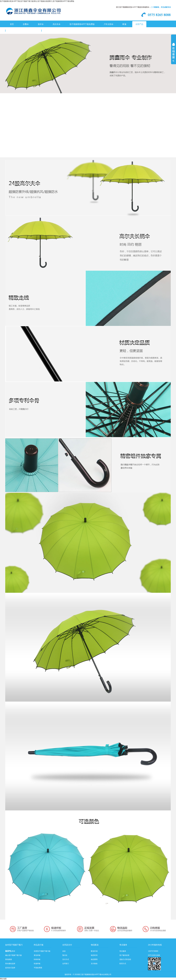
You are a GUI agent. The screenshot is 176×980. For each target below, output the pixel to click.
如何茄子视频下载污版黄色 (14, 946)
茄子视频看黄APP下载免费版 (82, 24)
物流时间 (94, 955)
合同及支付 (67, 945)
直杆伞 (41, 24)
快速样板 (37, 964)
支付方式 (66, 959)
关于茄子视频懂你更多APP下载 (23, 31)
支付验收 (94, 964)
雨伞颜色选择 (10, 964)
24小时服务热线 (155, 945)
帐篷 (124, 24)
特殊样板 (37, 959)
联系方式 (123, 964)
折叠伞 (26, 24)
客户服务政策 (124, 955)
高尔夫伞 (57, 24)
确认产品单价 (10, 951)
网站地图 (3, 979)
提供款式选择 (10, 968)
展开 (174, 54)
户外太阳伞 (109, 24)
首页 (12, 24)
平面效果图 (38, 968)
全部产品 (139, 24)
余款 (64, 951)
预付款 (65, 955)
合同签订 (66, 964)
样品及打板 (39, 945)
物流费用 (94, 959)
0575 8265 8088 (154, 955)
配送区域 (94, 951)
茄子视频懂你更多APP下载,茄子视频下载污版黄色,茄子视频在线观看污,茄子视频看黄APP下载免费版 (37, 1)
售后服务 (123, 945)
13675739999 (153, 951)
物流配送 (95, 945)
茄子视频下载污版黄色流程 (58, 31)
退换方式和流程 (125, 959)
